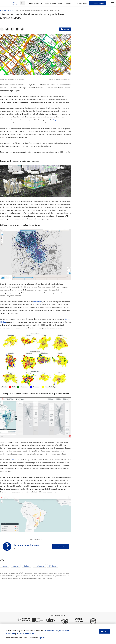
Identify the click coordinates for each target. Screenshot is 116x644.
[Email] (17, 29)
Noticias (61, 3)
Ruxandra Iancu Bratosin (26, 545)
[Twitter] (7, 29)
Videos (69, 3)
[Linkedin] (12, 29)
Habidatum (37, 302)
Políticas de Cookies (25, 633)
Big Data (56, 120)
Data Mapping (39, 566)
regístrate (42, 638)
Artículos (16, 566)
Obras (30, 3)
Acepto (105, 631)
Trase (13, 460)
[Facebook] (2, 29)
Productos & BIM (50, 3)
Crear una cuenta (97, 3)
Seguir (61, 546)
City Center (53, 566)
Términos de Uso (51, 630)
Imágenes (38, 3)
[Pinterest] (22, 29)
